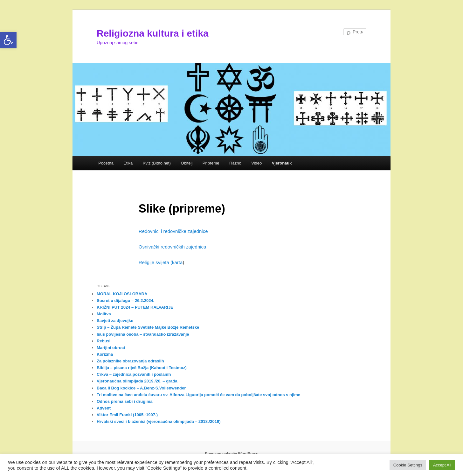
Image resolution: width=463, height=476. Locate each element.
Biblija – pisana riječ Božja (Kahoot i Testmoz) (142, 368)
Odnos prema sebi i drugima (125, 401)
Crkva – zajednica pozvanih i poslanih (134, 374)
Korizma (105, 354)
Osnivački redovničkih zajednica (173, 247)
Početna (106, 163)
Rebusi (104, 341)
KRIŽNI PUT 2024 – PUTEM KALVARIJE (135, 307)
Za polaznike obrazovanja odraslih (130, 361)
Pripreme (211, 163)
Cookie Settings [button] (408, 465)
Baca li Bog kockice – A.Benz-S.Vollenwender (141, 388)
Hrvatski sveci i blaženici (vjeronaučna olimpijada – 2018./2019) (159, 421)
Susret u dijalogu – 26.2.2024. (125, 301)
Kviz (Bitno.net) (157, 163)
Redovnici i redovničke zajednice (173, 231)
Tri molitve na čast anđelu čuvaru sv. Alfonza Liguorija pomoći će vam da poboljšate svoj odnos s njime (198, 395)
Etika (128, 163)
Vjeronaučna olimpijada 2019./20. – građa (137, 381)
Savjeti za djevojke (115, 321)
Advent (104, 408)
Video (256, 163)
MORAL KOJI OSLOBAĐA (122, 294)
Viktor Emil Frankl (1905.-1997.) (127, 415)
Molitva (104, 314)
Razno (235, 163)
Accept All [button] (442, 465)
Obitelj (187, 163)
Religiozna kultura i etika (153, 33)
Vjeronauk (282, 163)
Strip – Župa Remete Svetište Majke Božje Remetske (148, 327)
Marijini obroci (111, 348)
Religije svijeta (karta (161, 262)
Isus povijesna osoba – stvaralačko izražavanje (143, 334)
